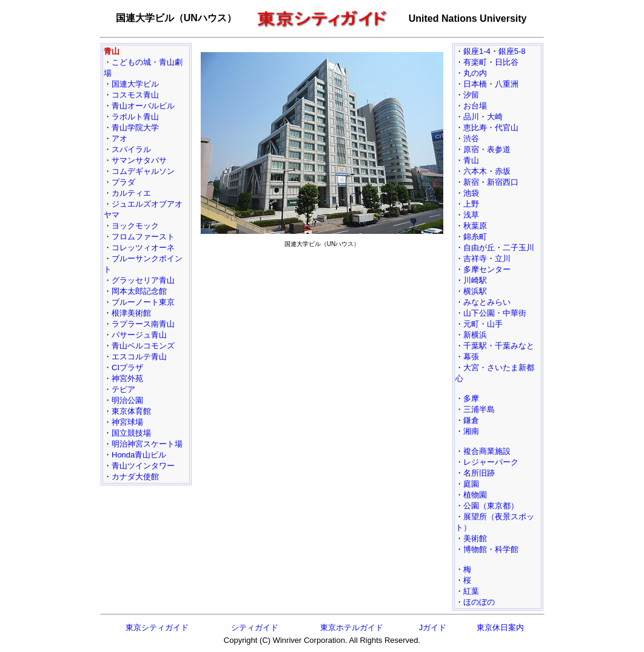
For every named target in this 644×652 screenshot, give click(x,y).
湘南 (471, 431)
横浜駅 (475, 291)
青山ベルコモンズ (143, 346)
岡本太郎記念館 (139, 291)
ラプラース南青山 (143, 324)
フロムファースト (143, 237)
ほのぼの (479, 602)
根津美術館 (131, 313)
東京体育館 (131, 411)
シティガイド (255, 627)
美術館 (475, 538)
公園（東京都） (491, 506)
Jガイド (433, 627)
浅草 (471, 215)
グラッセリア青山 (143, 280)
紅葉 (471, 591)
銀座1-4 (477, 51)
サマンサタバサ (139, 160)
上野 (471, 204)
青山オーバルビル (143, 106)
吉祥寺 (475, 258)
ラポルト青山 (135, 117)
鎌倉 (471, 420)
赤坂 (503, 171)
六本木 (475, 171)
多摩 (471, 398)
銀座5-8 (512, 51)
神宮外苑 (127, 378)
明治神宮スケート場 (147, 444)
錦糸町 (475, 237)
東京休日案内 (500, 627)
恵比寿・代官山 (491, 128)
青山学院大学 (135, 128)
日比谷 (507, 62)
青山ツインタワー (143, 466)
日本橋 (475, 84)
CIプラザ (127, 368)
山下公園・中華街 (495, 313)
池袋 (471, 193)
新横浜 (475, 335)
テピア (123, 389)
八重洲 (507, 84)
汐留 (471, 95)
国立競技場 (131, 433)
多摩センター (487, 269)
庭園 (471, 484)
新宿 (471, 182)
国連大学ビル (135, 84)
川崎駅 (475, 280)
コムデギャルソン (143, 171)
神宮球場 (127, 422)
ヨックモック (135, 226)
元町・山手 (483, 324)
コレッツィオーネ (143, 248)
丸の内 (475, 73)
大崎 (495, 117)
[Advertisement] (322, 337)
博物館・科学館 (491, 549)
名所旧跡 (479, 473)
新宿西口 (503, 182)
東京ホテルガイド (352, 627)
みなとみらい (487, 302)
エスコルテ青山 (139, 357)
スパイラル (131, 149)
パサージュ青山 (139, 335)
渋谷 (471, 138)
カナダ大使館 (135, 477)
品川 (471, 117)
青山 (471, 160)
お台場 (475, 106)
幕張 (471, 357)
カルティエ (131, 193)
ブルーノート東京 (143, 302)
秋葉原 (475, 226)
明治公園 (127, 400)
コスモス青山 (135, 95)
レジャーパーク (491, 462)
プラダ (123, 182)
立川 (503, 258)
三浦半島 (479, 409)
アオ (119, 138)
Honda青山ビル (139, 455)
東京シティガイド (157, 627)
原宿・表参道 (487, 149)
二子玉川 (518, 248)
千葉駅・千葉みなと (499, 346)
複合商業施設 (487, 451)
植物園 (475, 495)
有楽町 (475, 62)
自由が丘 (479, 248)
